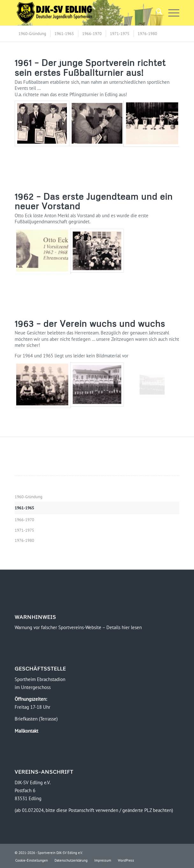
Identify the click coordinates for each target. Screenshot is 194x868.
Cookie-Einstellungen (32, 860)
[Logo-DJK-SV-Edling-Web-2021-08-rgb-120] (81, 13)
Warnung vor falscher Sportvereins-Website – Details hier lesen (78, 627)
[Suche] (156, 13)
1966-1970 (24, 520)
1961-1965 (24, 508)
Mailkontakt (26, 731)
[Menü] (171, 13)
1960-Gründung (29, 497)
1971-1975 (24, 530)
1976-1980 (24, 540)
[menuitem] (156, 13)
